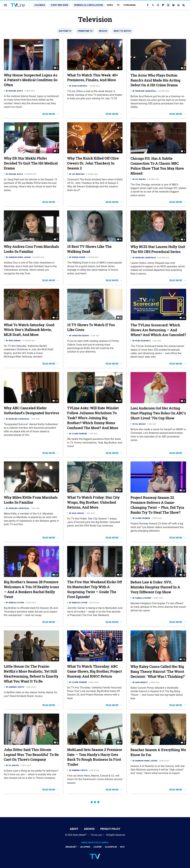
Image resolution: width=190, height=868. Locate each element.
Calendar (40, 5)
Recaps (103, 31)
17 (57, 318)
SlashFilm (111, 847)
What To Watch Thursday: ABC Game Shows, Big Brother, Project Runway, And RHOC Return (95, 671)
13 (184, 575)
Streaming (130, 5)
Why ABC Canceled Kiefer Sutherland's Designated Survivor (32, 410)
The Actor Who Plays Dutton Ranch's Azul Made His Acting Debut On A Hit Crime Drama (155, 80)
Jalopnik (85, 847)
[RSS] (184, 5)
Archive (89, 829)
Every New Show (60, 5)
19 (57, 575)
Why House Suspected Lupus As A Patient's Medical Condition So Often (31, 80)
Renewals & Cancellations (89, 5)
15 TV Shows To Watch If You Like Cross (91, 327)
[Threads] (158, 5)
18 (57, 659)
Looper (98, 847)
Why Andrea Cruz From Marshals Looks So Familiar (31, 249)
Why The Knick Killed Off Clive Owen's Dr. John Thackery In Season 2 (93, 163)
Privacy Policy (110, 829)
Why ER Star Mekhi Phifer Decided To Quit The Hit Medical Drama (31, 163)
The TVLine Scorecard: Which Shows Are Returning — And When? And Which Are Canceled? (158, 330)
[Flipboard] (163, 5)
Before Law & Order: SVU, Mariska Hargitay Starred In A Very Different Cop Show (155, 587)
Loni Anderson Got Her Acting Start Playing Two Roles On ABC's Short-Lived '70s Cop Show (158, 413)
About (74, 829)
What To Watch (122, 31)
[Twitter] (153, 5)
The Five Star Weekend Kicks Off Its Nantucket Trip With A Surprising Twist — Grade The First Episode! (95, 589)
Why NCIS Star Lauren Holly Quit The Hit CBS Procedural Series (158, 249)
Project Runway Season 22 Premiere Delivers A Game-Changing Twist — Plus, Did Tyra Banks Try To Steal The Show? (157, 505)
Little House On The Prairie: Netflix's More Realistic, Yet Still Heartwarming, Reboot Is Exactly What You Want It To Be (31, 674)
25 (120, 401)
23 (184, 490)
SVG (122, 847)
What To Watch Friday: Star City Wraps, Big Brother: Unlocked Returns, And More (93, 502)
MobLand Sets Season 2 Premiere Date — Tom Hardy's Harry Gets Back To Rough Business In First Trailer (95, 757)
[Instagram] (168, 5)
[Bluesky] (173, 5)
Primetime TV (85, 31)
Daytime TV (65, 31)
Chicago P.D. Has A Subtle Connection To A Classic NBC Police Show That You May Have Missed (157, 166)
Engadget (71, 847)
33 (184, 318)
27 (120, 659)
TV (118, 5)
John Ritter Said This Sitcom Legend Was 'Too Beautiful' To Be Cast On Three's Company (31, 755)
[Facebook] (148, 5)
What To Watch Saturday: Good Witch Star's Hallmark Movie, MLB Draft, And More (29, 330)
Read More (49, 114)
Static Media (79, 835)
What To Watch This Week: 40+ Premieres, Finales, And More (93, 78)
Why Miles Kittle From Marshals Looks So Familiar (31, 500)
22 (120, 490)
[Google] (178, 5)
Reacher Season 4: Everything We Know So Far (158, 752)
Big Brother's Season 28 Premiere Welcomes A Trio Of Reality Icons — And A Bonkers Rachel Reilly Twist (31, 589)
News (110, 5)
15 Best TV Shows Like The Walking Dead (89, 249)
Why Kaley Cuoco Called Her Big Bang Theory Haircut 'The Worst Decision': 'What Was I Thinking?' (158, 672)
